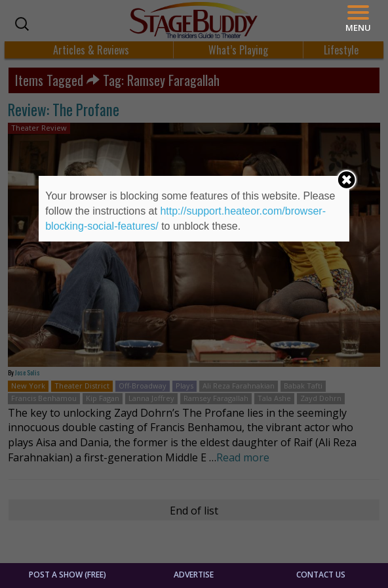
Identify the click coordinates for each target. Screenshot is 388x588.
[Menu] (358, 19)
